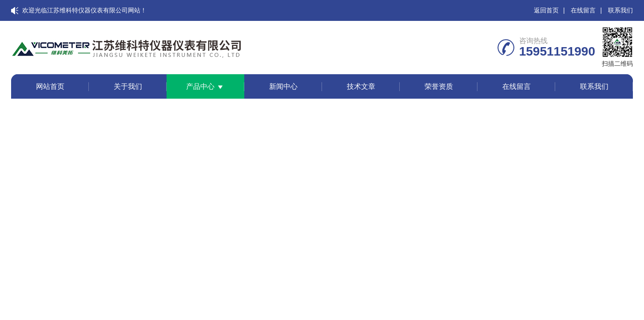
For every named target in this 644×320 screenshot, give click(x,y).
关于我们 (128, 86)
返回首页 (546, 10)
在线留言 (583, 10)
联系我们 (620, 10)
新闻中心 (283, 86)
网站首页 (50, 86)
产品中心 (200, 86)
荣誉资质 (439, 86)
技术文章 (361, 86)
